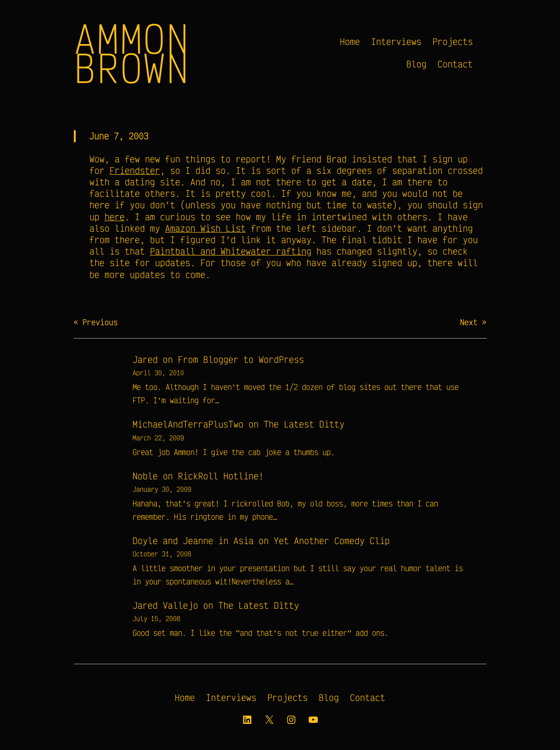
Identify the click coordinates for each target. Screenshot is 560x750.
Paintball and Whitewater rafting (231, 251)
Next (469, 322)
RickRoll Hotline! (221, 476)
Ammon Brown (132, 53)
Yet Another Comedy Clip (332, 541)
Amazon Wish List (205, 228)
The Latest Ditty (304, 424)
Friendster (135, 170)
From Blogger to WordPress (241, 359)
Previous (100, 322)
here (115, 217)
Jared (145, 359)
